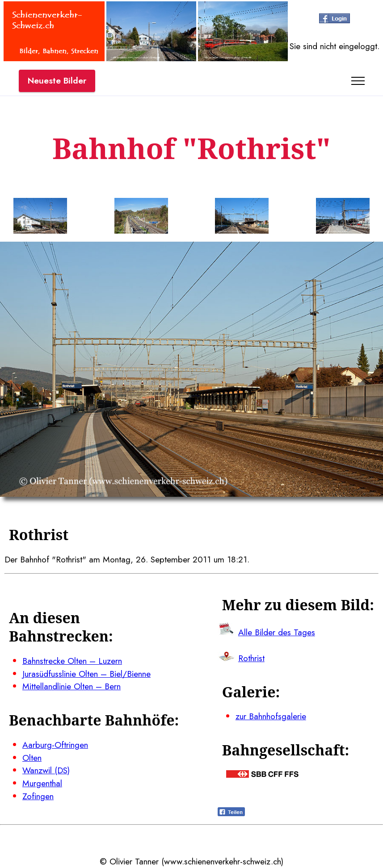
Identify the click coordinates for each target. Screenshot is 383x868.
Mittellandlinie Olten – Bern (72, 686)
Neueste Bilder (57, 80)
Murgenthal (42, 783)
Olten (32, 758)
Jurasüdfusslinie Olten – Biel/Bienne (86, 674)
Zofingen (38, 796)
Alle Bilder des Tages (277, 632)
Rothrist (251, 658)
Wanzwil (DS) (46, 770)
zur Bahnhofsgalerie (271, 716)
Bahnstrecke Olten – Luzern (72, 661)
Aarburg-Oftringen (55, 745)
